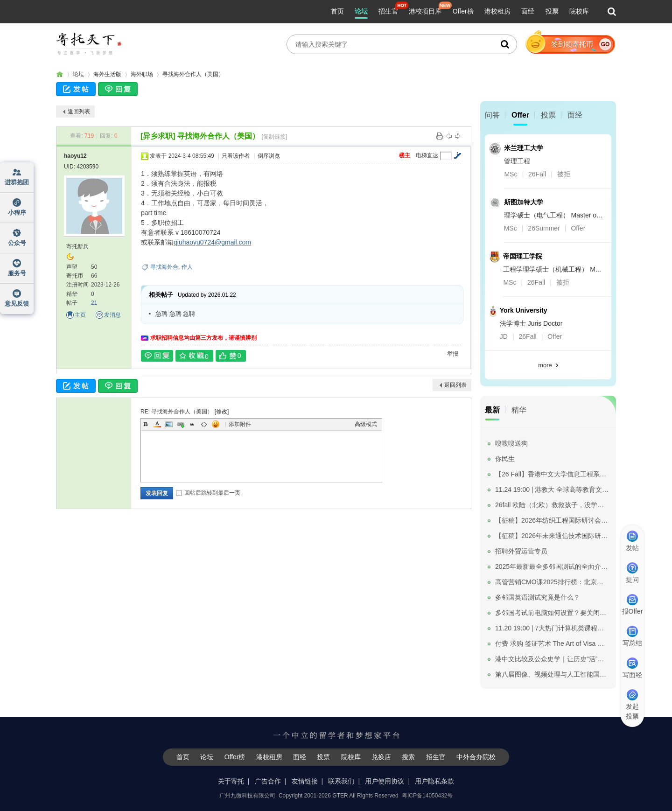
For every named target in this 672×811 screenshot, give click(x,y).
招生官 (388, 11)
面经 (528, 11)
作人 (187, 267)
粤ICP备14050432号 (427, 796)
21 (94, 303)
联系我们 (341, 781)
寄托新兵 (77, 246)
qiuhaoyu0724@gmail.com (212, 242)
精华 (519, 410)
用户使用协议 (385, 781)
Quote (192, 424)
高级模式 (366, 424)
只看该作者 (236, 156)
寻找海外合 (164, 267)
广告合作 (268, 781)
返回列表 (79, 112)
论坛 (361, 11)
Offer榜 (463, 11)
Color (157, 424)
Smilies (216, 424)
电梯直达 (427, 155)
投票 (552, 11)
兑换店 (381, 757)
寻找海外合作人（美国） (193, 74)
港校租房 (497, 11)
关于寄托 (231, 781)
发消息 (112, 315)
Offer (520, 115)
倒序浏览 (269, 156)
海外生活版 (107, 74)
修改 (222, 412)
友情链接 (305, 781)
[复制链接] (275, 137)
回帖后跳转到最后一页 (208, 493)
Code (204, 424)
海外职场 (142, 74)
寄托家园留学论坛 (60, 74)
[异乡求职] (158, 136)
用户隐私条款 (434, 781)
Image (169, 424)
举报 (453, 354)
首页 (337, 11)
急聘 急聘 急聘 (175, 314)
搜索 (408, 757)
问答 (492, 115)
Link (181, 424)
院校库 (579, 11)
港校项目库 (425, 11)
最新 (492, 410)
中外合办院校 (476, 757)
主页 (80, 315)
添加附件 (240, 424)
